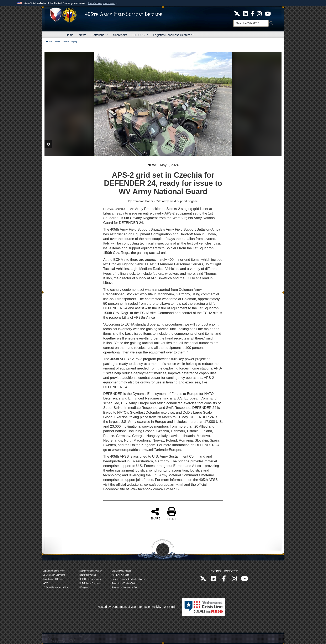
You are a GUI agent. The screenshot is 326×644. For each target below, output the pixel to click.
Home (70, 35)
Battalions (99, 35)
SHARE (155, 514)
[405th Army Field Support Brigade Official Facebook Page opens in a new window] (252, 13)
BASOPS (140, 35)
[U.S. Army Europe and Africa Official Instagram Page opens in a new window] (259, 13)
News (82, 35)
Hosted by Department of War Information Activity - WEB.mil (136, 607)
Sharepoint (120, 35)
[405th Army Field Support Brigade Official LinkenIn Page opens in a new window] (214, 580)
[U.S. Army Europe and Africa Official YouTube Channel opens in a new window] (268, 13)
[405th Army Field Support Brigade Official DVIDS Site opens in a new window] (237, 13)
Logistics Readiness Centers (173, 35)
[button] (103, 3)
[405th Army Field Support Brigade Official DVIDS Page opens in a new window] (203, 578)
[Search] (251, 23)
